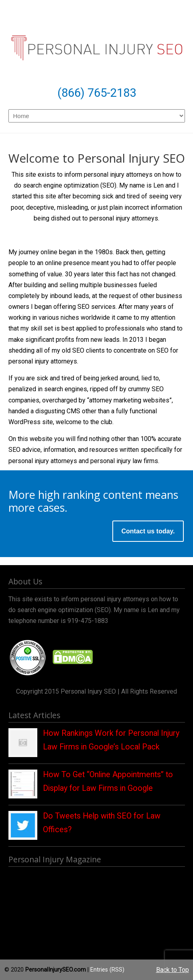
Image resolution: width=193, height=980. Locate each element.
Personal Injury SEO (97, 43)
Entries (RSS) (107, 970)
